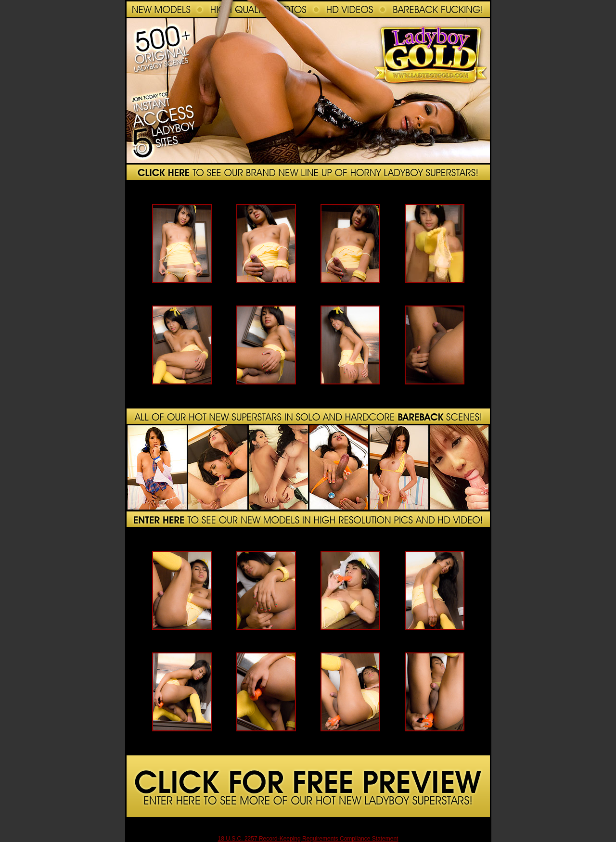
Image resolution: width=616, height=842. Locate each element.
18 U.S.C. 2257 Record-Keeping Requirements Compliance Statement (308, 839)
